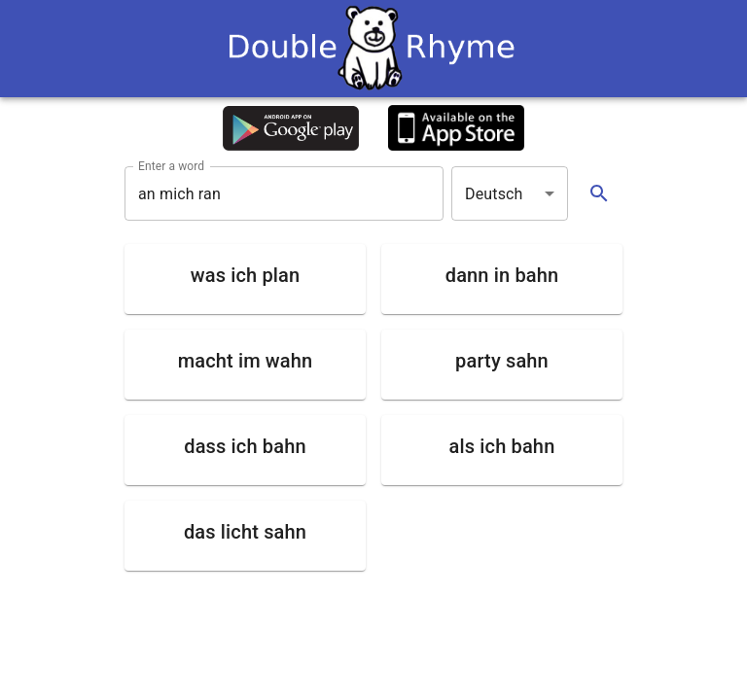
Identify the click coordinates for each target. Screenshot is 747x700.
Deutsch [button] (494, 194)
